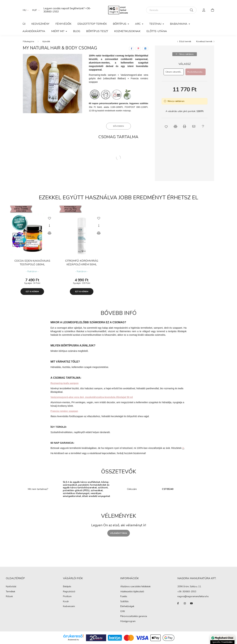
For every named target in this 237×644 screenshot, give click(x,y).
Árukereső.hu (73, 640)
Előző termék (185, 41)
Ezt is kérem (32, 292)
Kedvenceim (69, 607)
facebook (178, 603)
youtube (191, 603)
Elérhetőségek (127, 607)
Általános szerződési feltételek (135, 587)
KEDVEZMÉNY (40, 24)
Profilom (67, 597)
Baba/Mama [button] (179, 24)
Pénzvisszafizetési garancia (134, 616)
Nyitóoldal (11, 587)
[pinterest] (138, 49)
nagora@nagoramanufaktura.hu (193, 596)
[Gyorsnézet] (49, 226)
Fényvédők (63, 24)
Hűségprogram (128, 621)
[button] (166, 126)
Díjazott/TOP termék (92, 24)
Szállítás (124, 602)
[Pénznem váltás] (35, 10)
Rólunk (9, 597)
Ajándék (46, 41)
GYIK (123, 612)
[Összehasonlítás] (49, 233)
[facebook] (132, 49)
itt (183, 448)
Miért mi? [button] (58, 31)
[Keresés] (171, 10)
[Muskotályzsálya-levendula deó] (196, 72)
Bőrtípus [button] (120, 24)
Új (24, 24)
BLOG (77, 31)
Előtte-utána (157, 31)
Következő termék (204, 41)
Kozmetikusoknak (127, 31)
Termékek (10, 592)
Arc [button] (138, 24)
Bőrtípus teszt (97, 31)
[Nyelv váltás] (25, 10)
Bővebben (118, 126)
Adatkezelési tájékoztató (132, 592)
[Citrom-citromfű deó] (174, 72)
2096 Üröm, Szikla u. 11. (189, 587)
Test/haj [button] (156, 24)
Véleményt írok (119, 533)
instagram (185, 603)
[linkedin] (145, 49)
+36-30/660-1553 (187, 592)
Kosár (66, 602)
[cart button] (213, 10)
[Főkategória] (28, 41)
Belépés (67, 587)
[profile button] (204, 10)
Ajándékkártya (34, 31)
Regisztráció (69, 592)
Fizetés (124, 597)
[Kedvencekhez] (49, 218)
